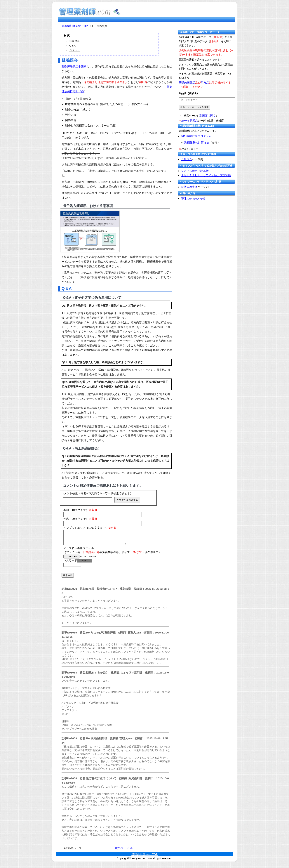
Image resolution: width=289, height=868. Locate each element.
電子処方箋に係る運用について (98, 298)
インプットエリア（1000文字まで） (90, 528)
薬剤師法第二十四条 (74, 66)
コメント (74, 50)
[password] (72, 568)
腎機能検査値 (189, 187)
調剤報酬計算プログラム (196, 136)
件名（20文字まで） (80, 519)
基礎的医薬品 (187, 83)
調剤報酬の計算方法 (197, 142)
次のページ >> (124, 851)
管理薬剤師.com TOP (75, 26)
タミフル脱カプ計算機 (195, 171)
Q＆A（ (69, 298)
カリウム (187, 159)
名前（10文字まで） (80, 510)
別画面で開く (208, 116)
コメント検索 (69, 493)
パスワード (78, 563)
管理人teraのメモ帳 (193, 198)
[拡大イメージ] (90, 231)
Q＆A (72, 46)
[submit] (194, 107)
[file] (87, 559)
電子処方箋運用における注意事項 (88, 206)
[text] (207, 100)
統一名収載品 (190, 120)
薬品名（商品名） (189, 93)
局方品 (205, 83)
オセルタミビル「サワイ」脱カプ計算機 (206, 175)
